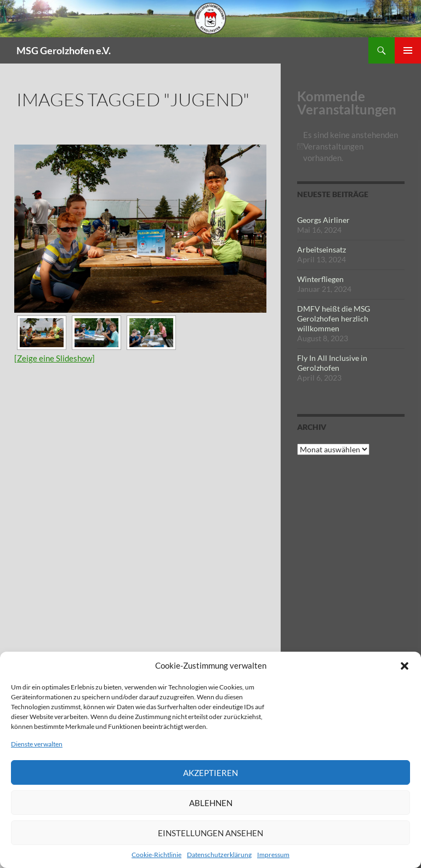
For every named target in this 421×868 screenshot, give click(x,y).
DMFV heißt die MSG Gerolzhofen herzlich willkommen (334, 318)
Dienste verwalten (37, 744)
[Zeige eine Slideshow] (55, 358)
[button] (405, 666)
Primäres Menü (408, 50)
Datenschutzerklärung (219, 855)
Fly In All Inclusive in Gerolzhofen (332, 363)
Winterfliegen (320, 279)
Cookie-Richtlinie (157, 855)
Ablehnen (211, 803)
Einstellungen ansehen (210, 833)
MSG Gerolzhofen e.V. (64, 50)
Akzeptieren (210, 773)
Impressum (273, 855)
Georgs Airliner (323, 220)
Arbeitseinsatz (322, 249)
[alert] (351, 146)
